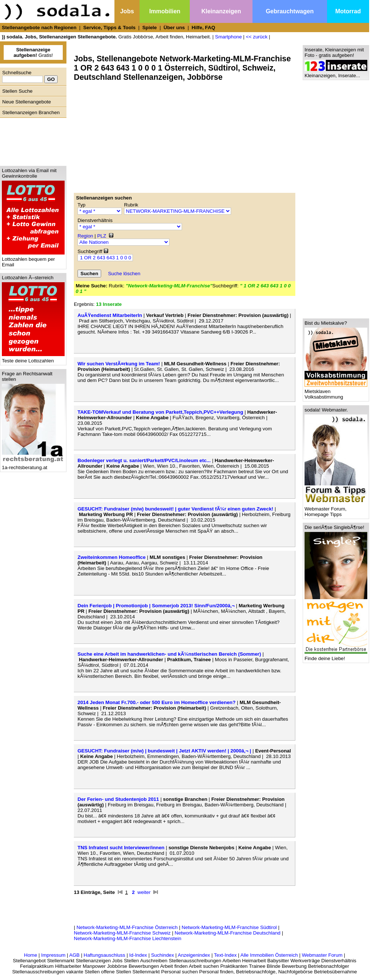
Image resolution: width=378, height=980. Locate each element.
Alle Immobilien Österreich (269, 955)
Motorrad (348, 11)
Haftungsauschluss (105, 955)
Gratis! (33, 52)
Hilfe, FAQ (203, 28)
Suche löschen (124, 274)
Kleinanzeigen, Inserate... (336, 73)
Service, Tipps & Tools (109, 28)
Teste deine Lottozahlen (33, 358)
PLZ (102, 236)
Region (85, 236)
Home (31, 955)
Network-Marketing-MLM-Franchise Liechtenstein (128, 938)
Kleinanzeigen (221, 11)
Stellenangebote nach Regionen (39, 28)
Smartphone (229, 37)
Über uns (174, 28)
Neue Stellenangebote (27, 102)
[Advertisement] (31, 140)
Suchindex (162, 955)
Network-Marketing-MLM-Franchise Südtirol (229, 927)
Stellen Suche (17, 91)
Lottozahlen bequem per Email (33, 260)
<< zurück (257, 37)
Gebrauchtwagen (290, 11)
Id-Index (138, 955)
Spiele (149, 28)
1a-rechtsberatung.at (33, 465)
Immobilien (165, 11)
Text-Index (226, 955)
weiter (144, 892)
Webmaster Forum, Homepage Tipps (336, 509)
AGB (75, 955)
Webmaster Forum (322, 955)
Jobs (127, 11)
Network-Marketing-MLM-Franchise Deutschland (228, 933)
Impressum (53, 955)
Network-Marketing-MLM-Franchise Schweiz (122, 933)
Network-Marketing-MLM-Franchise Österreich (127, 927)
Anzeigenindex (194, 955)
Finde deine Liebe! (336, 656)
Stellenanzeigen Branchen (31, 112)
